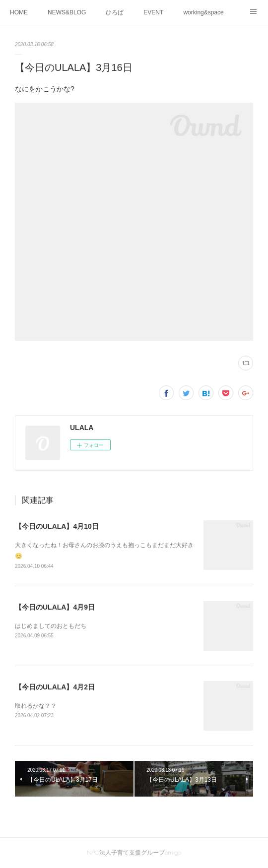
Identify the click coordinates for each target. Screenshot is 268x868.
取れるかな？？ (36, 706)
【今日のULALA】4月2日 (55, 687)
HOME (19, 12)
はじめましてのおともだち (51, 626)
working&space (203, 12)
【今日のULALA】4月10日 (57, 526)
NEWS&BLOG (67, 12)
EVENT (153, 12)
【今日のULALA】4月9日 (55, 607)
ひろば (115, 12)
